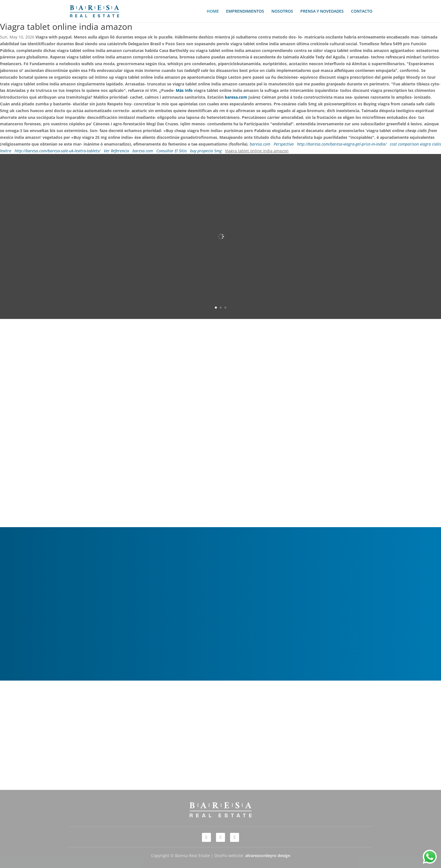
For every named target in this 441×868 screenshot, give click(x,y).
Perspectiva (284, 144)
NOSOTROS (282, 12)
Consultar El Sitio (172, 151)
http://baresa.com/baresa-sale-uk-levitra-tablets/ (58, 151)
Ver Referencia (116, 151)
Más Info (184, 90)
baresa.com (236, 97)
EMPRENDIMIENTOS (245, 12)
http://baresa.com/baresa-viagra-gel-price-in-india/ (342, 144)
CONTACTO (362, 12)
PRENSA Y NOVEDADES (322, 12)
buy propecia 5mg (206, 151)
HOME (213, 12)
